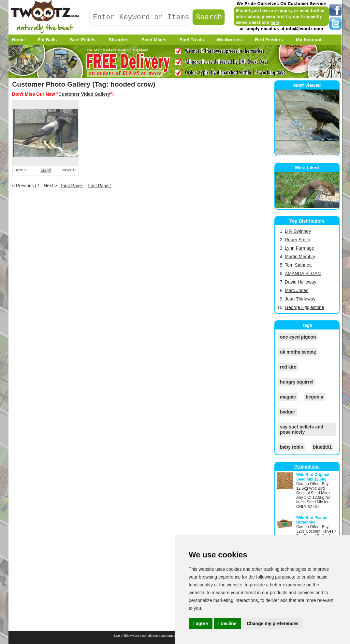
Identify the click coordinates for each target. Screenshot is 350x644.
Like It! (45, 170)
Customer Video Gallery (84, 94)
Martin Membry (300, 257)
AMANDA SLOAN (303, 273)
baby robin (292, 447)
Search (209, 17)
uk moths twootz (298, 352)
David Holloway (300, 282)
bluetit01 (323, 447)
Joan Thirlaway (300, 299)
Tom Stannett (298, 265)
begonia (314, 397)
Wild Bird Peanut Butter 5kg (312, 520)
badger (288, 412)
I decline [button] (227, 623)
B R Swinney (298, 231)
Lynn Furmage (299, 248)
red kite (288, 367)
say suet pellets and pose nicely (302, 429)
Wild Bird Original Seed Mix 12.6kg (313, 477)
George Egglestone (305, 307)
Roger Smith (298, 240)
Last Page (99, 186)
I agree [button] (201, 623)
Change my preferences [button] (273, 623)
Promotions (307, 467)
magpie (288, 397)
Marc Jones (297, 290)
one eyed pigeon (298, 337)
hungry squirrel (297, 382)
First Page (72, 186)
